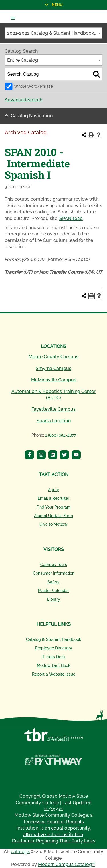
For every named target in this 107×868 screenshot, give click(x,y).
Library (54, 599)
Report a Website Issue (54, 674)
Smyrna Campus (53, 368)
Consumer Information (54, 573)
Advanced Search (23, 100)
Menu (31, 5)
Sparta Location (54, 421)
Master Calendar (53, 591)
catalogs (20, 852)
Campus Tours (54, 565)
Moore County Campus (53, 357)
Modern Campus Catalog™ (67, 864)
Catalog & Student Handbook (54, 639)
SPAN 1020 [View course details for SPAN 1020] (71, 218)
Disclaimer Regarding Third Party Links (54, 841)
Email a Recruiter (53, 498)
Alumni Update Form (53, 516)
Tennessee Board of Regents (53, 822)
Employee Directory (54, 648)
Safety (53, 582)
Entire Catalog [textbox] (23, 60)
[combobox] (53, 33)
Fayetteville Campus (53, 409)
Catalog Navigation (32, 116)
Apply (53, 490)
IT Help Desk (53, 657)
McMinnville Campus (54, 380)
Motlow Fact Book (54, 665)
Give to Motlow (53, 524)
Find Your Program (53, 507)
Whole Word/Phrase (33, 86)
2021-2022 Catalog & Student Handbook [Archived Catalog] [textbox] (55, 33)
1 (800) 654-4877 (60, 435)
